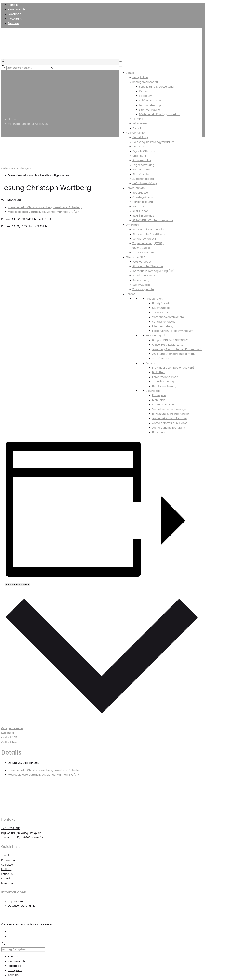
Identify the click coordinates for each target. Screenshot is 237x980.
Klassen (144, 91)
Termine (13, 23)
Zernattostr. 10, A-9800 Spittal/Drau (24, 838)
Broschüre (159, 432)
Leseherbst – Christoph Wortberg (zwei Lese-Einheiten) (45, 207)
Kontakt (13, 5)
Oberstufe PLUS (136, 257)
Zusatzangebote (143, 179)
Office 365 (8, 874)
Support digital (155, 335)
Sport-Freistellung (164, 405)
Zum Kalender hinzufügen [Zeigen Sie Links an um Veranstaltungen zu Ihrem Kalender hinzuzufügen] (18, 585)
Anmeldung (140, 137)
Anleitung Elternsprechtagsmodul (174, 354)
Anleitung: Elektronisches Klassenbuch (177, 349)
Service (131, 294)
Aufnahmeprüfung (145, 183)
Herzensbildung (143, 202)
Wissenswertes (142, 124)
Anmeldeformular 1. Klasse (169, 418)
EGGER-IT (49, 924)
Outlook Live (9, 742)
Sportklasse (140, 206)
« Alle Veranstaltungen (16, 168)
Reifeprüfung (141, 280)
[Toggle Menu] (121, 62)
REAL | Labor (140, 211)
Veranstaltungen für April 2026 (28, 124)
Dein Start (139, 147)
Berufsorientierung (164, 386)
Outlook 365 (9, 738)
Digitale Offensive (144, 151)
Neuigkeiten (140, 77)
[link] (52, 68)
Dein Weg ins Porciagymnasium (153, 142)
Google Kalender (12, 728)
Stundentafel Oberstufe (148, 266)
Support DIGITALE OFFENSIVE (170, 340)
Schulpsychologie (164, 322)
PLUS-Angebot (142, 262)
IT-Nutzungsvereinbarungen (171, 414)
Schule (130, 73)
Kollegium (146, 96)
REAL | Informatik (143, 216)
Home (12, 119)
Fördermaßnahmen (165, 377)
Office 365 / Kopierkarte (168, 345)
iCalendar (8, 733)
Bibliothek (159, 372)
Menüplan (159, 400)
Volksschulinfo (135, 133)
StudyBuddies (141, 174)
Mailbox (6, 869)
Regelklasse (140, 193)
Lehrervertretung (150, 105)
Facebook (14, 14)
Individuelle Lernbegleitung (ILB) (153, 271)
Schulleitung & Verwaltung (156, 87)
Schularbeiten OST (145, 276)
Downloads (153, 391)
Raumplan (159, 395)
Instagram (15, 19)
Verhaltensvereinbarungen (170, 409)
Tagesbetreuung (143, 165)
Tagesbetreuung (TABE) (148, 243)
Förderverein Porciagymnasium (160, 114)
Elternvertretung (150, 110)
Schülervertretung (151, 100)
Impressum (15, 901)
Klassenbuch (16, 9)
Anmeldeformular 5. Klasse (170, 423)
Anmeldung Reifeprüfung (169, 428)
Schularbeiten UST (144, 239)
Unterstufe (139, 156)
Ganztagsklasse (143, 197)
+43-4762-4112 (11, 828)
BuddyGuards (141, 170)
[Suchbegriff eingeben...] (28, 68)
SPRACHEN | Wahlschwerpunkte (153, 220)
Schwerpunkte (142, 160)
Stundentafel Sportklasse (149, 234)
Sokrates (7, 865)
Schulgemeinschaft (145, 82)
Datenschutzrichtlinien (23, 906)
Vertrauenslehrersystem (168, 317)
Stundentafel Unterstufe (148, 229)
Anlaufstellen (154, 299)
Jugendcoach (161, 312)
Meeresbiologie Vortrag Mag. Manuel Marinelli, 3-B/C (43, 212)
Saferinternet (161, 359)
